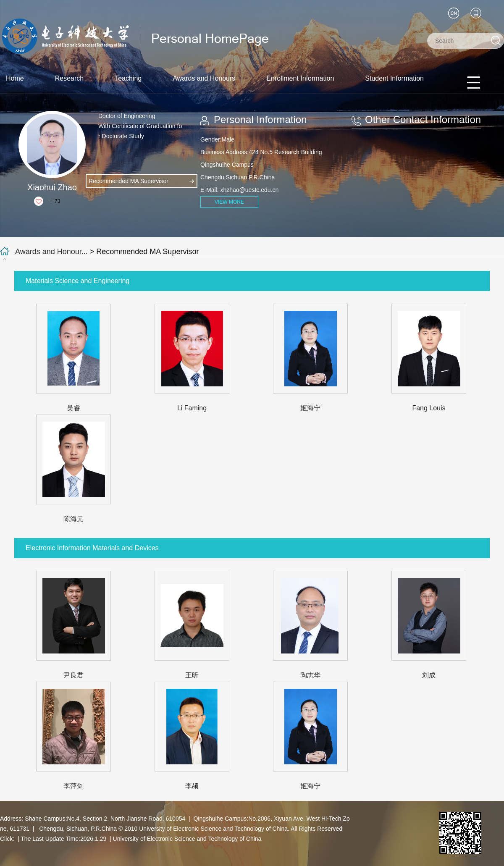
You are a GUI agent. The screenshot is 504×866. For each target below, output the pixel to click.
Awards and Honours (204, 78)
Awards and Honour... (51, 252)
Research (69, 78)
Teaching (128, 78)
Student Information (394, 78)
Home (15, 78)
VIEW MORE (229, 202)
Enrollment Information (300, 78)
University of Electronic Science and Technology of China (187, 839)
